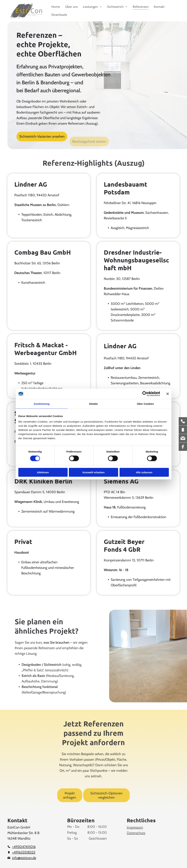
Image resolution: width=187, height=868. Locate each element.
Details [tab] (94, 404)
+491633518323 (24, 852)
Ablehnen (43, 472)
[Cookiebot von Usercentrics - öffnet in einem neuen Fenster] (145, 394)
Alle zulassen (144, 472)
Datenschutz (136, 833)
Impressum (135, 827)
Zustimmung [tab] (42, 404)
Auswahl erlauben (93, 472)
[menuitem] (56, 7)
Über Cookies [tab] (145, 404)
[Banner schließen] (168, 394)
